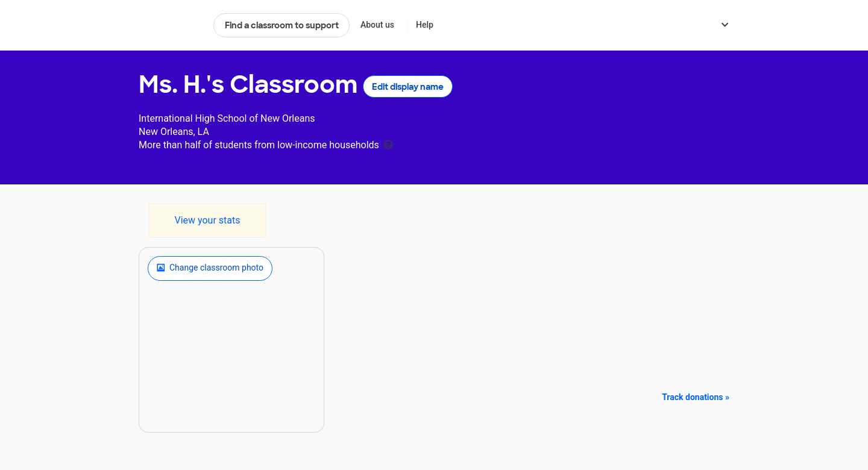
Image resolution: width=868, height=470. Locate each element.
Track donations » (696, 397)
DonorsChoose (171, 25)
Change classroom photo (210, 268)
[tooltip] (388, 144)
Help (425, 25)
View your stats (207, 220)
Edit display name (408, 87)
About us (377, 25)
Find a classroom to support (282, 25)
